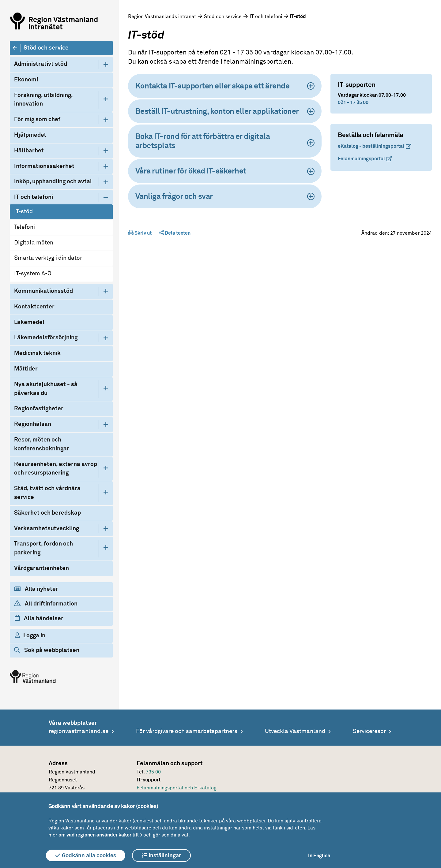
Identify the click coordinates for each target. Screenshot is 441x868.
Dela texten (175, 233)
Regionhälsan (33, 424)
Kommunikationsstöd (43, 291)
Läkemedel (29, 322)
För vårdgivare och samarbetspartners (187, 731)
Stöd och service (46, 48)
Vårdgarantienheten (41, 568)
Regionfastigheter (39, 409)
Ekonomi (26, 80)
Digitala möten (34, 243)
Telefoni (24, 227)
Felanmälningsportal (361, 159)
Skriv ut (140, 233)
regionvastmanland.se (79, 731)
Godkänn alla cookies (86, 855)
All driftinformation (46, 604)
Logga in (30, 635)
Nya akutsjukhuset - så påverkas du (46, 389)
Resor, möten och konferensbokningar (42, 444)
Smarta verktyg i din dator (48, 258)
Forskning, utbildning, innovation (43, 100)
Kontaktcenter (34, 307)
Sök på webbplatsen (47, 650)
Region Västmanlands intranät (162, 17)
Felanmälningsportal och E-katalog (177, 788)
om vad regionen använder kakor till (99, 835)
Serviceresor (369, 731)
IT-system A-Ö (33, 274)
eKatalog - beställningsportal (371, 146)
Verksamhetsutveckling (47, 529)
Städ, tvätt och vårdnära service (47, 493)
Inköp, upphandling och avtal (53, 182)
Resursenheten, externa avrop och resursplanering (56, 469)
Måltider (26, 369)
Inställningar (161, 855)
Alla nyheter (36, 589)
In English (319, 856)
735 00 (153, 772)
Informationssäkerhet (44, 166)
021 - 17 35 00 (353, 102)
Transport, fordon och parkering (43, 548)
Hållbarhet (29, 151)
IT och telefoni (34, 197)
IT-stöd (23, 212)
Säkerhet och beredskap (47, 513)
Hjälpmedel (30, 135)
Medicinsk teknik (37, 353)
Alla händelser (39, 618)
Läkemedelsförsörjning (46, 338)
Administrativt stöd (41, 64)
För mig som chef (37, 119)
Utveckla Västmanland (295, 731)
